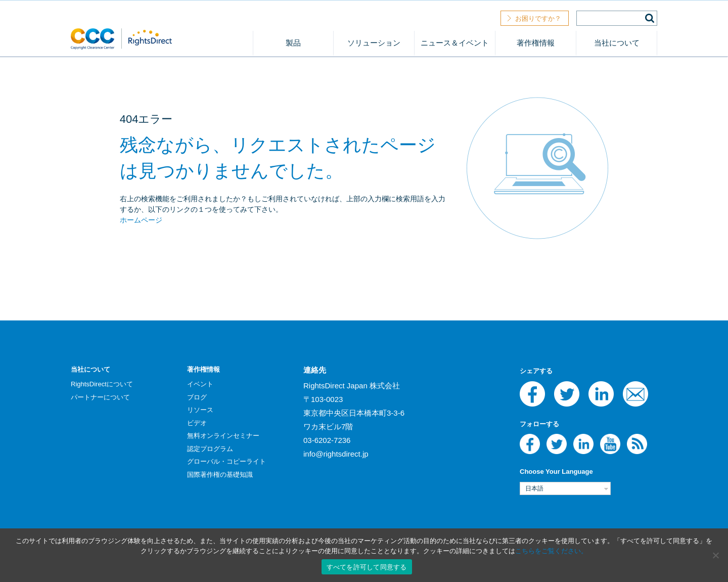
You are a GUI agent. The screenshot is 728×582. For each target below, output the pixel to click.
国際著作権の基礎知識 (220, 475)
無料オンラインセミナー (223, 436)
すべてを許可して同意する (367, 567)
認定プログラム (210, 449)
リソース (200, 410)
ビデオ (197, 423)
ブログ (197, 397)
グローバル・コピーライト (226, 461)
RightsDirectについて (102, 384)
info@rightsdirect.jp (336, 454)
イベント (200, 384)
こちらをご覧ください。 (551, 551)
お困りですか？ (538, 18)
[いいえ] (715, 555)
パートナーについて (100, 397)
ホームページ (141, 220)
